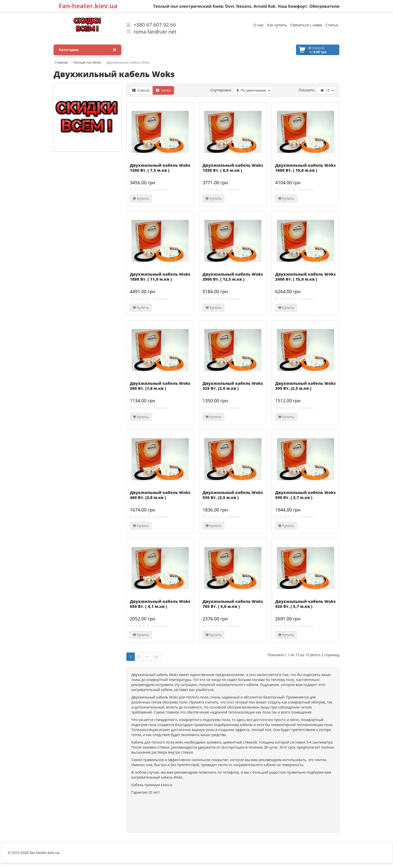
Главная (61, 62)
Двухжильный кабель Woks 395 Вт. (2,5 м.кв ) (305, 386)
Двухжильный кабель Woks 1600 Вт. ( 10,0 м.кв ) (305, 168)
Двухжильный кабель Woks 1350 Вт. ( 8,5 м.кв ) (233, 168)
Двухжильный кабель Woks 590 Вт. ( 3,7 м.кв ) (305, 495)
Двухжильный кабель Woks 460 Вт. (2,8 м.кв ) (160, 495)
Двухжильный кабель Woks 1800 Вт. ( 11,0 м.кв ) (160, 277)
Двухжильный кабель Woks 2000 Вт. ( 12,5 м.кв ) (233, 277)
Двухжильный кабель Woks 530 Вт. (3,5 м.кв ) (233, 495)
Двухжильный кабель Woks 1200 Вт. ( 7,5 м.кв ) (160, 168)
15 (327, 90)
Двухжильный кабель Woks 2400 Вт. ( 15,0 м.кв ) (305, 277)
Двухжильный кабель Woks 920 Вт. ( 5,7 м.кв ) (305, 604)
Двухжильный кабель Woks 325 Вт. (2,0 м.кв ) (233, 386)
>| (156, 657)
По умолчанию (253, 90)
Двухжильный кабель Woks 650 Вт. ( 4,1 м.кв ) (160, 604)
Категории (87, 50)
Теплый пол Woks (87, 62)
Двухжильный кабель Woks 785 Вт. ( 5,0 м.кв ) (233, 604)
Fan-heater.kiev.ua (88, 6)
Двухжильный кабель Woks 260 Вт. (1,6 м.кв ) (160, 386)
